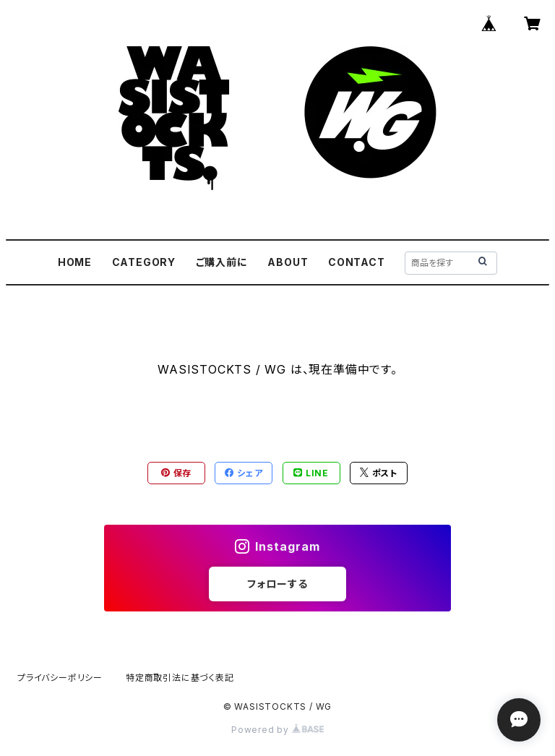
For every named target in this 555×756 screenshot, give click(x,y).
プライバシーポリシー (60, 678)
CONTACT (357, 262)
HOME (75, 262)
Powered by (277, 730)
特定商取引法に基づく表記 (180, 678)
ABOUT (288, 262)
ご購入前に (222, 262)
